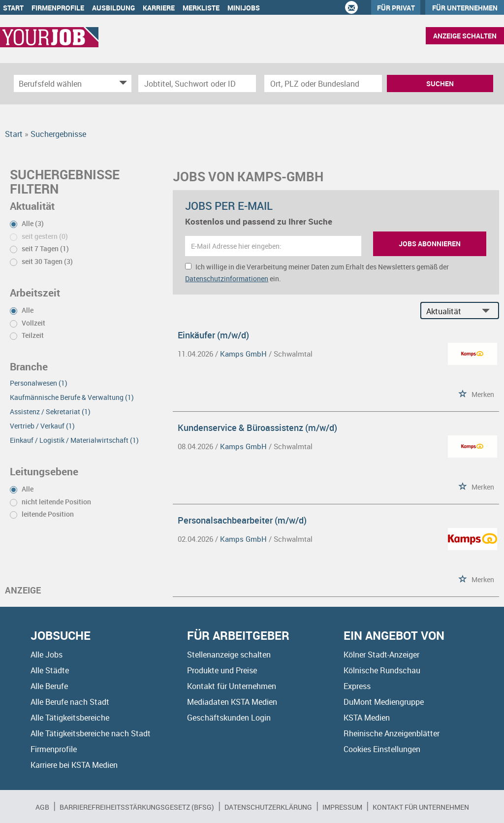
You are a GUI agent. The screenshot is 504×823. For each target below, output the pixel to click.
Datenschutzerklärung (268, 807)
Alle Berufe (49, 686)
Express (357, 686)
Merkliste (201, 8)
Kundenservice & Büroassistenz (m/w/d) (257, 428)
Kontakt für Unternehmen (232, 686)
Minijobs (244, 8)
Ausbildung (113, 8)
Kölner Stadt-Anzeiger (381, 655)
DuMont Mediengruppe (384, 702)
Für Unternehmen (465, 8)
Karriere (159, 8)
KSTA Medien (367, 718)
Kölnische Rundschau (382, 670)
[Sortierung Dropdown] (488, 311)
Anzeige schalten (465, 36)
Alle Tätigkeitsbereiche (70, 718)
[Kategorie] (63, 83)
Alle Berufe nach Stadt (70, 702)
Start (13, 8)
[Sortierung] (450, 311)
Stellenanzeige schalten (229, 655)
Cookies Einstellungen (382, 749)
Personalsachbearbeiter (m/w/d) (242, 520)
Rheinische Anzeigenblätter (392, 733)
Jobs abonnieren (430, 244)
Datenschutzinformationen (227, 279)
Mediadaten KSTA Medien (232, 702)
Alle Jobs (47, 655)
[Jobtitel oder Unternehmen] (197, 83)
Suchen (440, 83)
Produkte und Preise (222, 670)
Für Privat (396, 8)
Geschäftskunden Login (229, 718)
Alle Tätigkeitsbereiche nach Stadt (91, 733)
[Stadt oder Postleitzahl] (323, 83)
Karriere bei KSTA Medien (74, 765)
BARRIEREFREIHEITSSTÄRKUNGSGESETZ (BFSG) (137, 807)
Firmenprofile (58, 8)
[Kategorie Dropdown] (122, 83)
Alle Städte (50, 670)
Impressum (342, 807)
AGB (42, 807)
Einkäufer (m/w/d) (213, 335)
